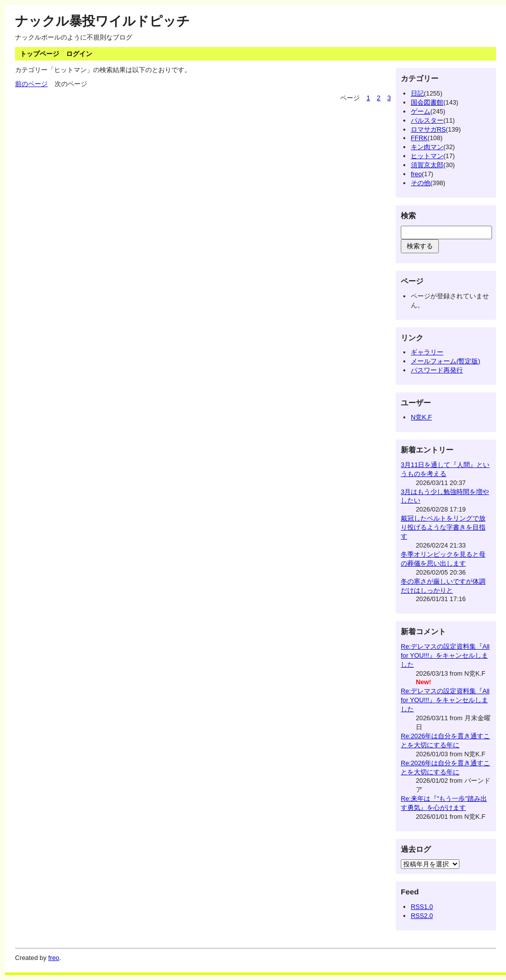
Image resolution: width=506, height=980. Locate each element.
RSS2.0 (422, 916)
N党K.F (421, 417)
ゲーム (421, 111)
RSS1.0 (422, 907)
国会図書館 (427, 102)
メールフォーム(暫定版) (446, 361)
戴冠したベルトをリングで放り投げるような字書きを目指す (443, 527)
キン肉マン (427, 147)
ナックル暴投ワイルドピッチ (102, 21)
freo (416, 174)
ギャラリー (427, 352)
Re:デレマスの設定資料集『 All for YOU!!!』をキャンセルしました (445, 655)
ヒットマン (427, 156)
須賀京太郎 (427, 165)
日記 (417, 93)
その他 (421, 183)
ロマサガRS (428, 129)
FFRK (419, 138)
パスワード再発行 (437, 370)
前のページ (31, 84)
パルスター (427, 120)
